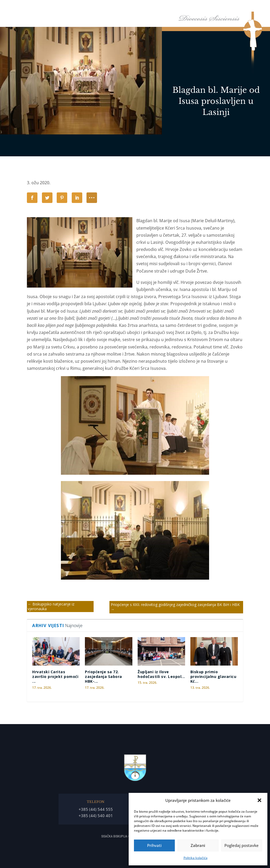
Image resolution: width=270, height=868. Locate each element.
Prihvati (154, 845)
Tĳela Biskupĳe (201, 8)
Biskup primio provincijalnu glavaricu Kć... (213, 677)
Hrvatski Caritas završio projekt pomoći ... (55, 677)
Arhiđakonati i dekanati (239, 8)
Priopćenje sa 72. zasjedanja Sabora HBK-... (103, 677)
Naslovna (125, 8)
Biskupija (169, 8)
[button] (259, 800)
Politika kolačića (196, 858)
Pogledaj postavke (242, 845)
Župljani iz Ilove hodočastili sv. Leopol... (161, 674)
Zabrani (198, 845)
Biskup (144, 8)
